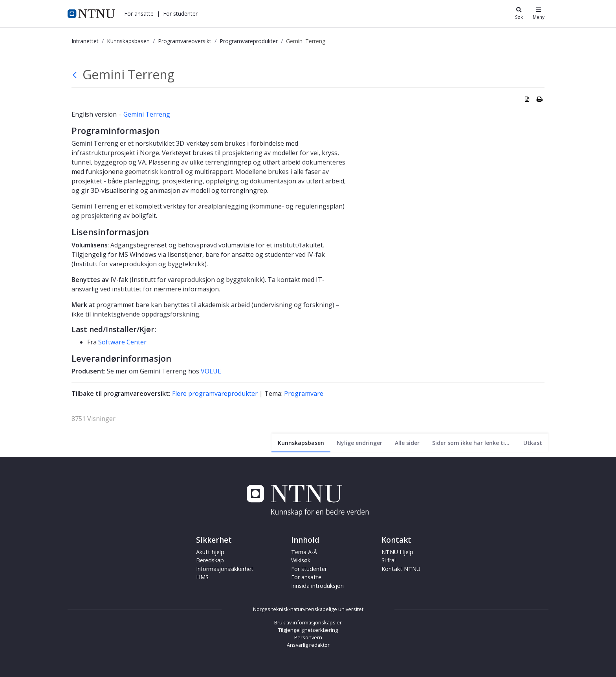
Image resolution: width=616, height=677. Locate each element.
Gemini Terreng (147, 114)
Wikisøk (301, 560)
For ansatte (139, 14)
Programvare (304, 393)
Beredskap (210, 560)
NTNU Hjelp (397, 552)
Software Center (122, 342)
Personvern (308, 637)
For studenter (180, 14)
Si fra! (389, 560)
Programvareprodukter (249, 41)
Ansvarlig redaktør (308, 645)
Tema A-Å (304, 552)
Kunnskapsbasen (128, 41)
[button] (139, 14)
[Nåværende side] (301, 443)
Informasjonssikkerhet (225, 569)
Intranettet (85, 41)
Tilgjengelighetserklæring (308, 630)
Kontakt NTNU (401, 569)
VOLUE (211, 371)
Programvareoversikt (185, 41)
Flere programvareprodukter (215, 393)
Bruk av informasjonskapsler (308, 622)
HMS (202, 577)
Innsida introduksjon (317, 586)
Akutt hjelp (210, 552)
